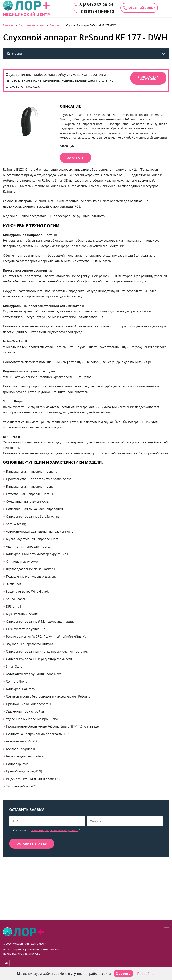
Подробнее (146, 974)
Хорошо (123, 974)
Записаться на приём (148, 78)
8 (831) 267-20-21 (96, 5)
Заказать (75, 158)
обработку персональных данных (54, 830)
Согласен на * (45, 830)
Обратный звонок (139, 8)
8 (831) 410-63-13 (97, 11)
